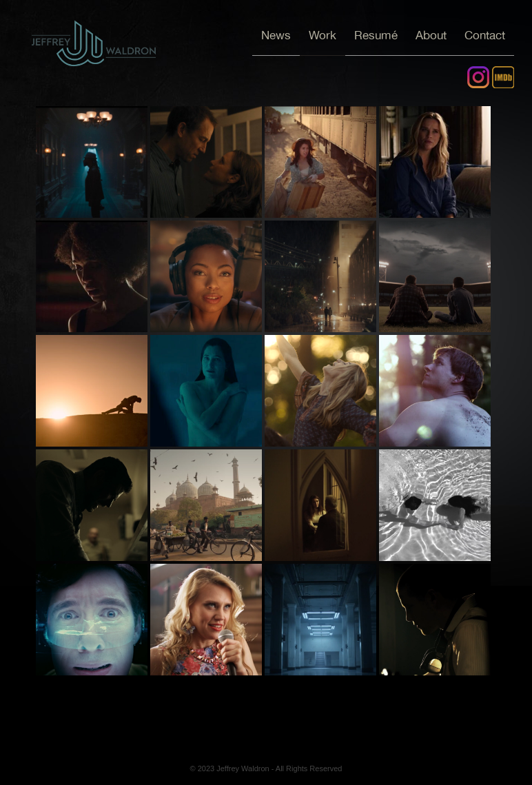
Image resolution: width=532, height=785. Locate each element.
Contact (485, 35)
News (276, 35)
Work (323, 35)
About (431, 35)
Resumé (376, 35)
